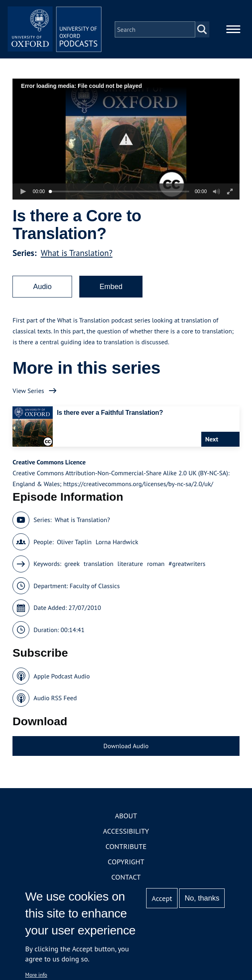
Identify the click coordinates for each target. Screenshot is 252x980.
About (126, 817)
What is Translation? (76, 254)
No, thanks (202, 898)
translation (99, 565)
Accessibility (126, 833)
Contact (126, 879)
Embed (111, 288)
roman (156, 565)
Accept (162, 898)
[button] (126, 140)
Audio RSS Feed (55, 699)
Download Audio (126, 747)
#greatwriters (187, 565)
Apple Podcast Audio (62, 677)
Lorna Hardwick (117, 543)
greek (72, 565)
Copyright (126, 863)
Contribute (126, 848)
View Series (28, 392)
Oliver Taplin (74, 543)
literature (130, 565)
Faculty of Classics (95, 587)
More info (36, 975)
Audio (42, 288)
